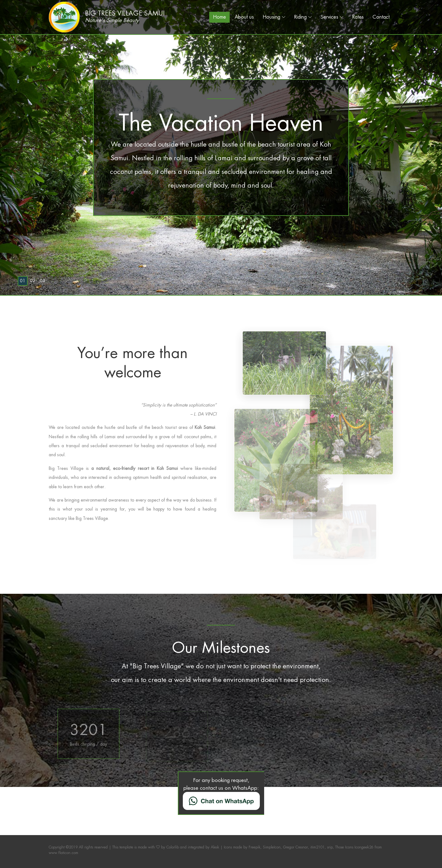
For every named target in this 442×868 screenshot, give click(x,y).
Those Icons (344, 847)
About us (244, 17)
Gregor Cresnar (295, 847)
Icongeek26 (364, 847)
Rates (358, 17)
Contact (381, 17)
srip (330, 847)
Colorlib (173, 847)
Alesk (215, 847)
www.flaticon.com (63, 853)
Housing (271, 17)
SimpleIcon (272, 847)
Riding (300, 17)
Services (329, 17)
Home (219, 17)
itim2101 (318, 847)
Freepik (255, 847)
